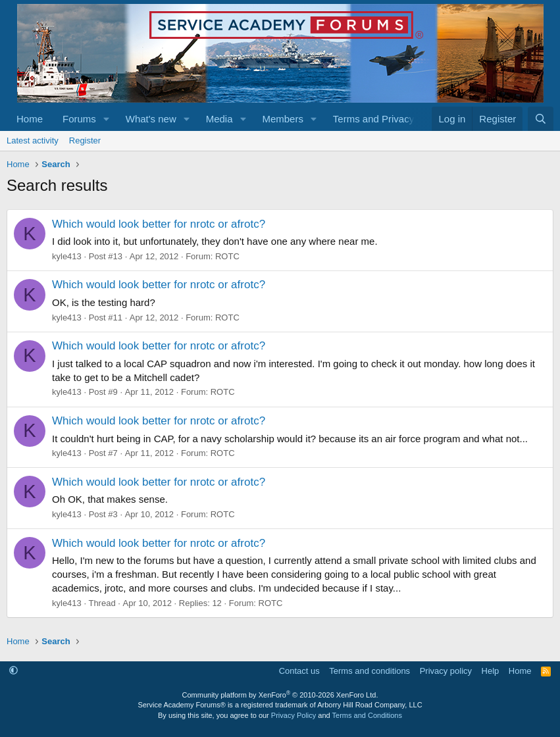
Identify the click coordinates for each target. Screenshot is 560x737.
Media (219, 119)
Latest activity (33, 140)
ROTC (227, 256)
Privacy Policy (293, 715)
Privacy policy (446, 671)
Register (85, 140)
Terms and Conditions (367, 715)
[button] (107, 119)
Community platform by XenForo (280, 695)
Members (283, 119)
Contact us (299, 671)
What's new (151, 119)
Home (30, 119)
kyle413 (67, 256)
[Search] (541, 119)
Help (491, 671)
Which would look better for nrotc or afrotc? (159, 224)
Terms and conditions (369, 671)
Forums (79, 119)
